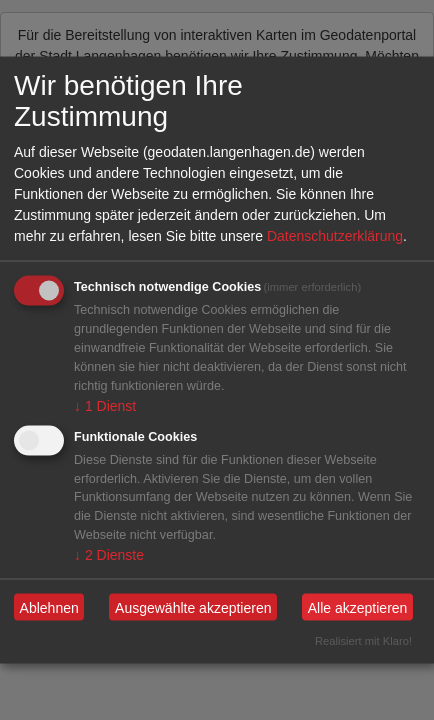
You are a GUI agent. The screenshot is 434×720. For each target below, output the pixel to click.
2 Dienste (109, 555)
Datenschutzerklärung (335, 236)
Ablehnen (49, 607)
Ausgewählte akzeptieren (193, 607)
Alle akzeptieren (358, 607)
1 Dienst (105, 405)
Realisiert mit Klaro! (363, 641)
